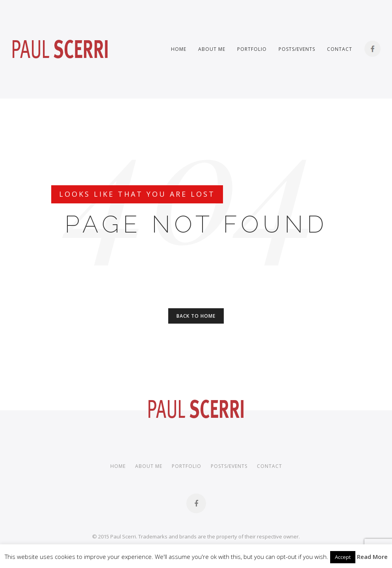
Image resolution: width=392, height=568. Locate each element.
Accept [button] (343, 557)
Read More (372, 557)
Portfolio (252, 49)
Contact (340, 49)
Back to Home (196, 316)
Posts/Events (297, 49)
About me (212, 49)
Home (179, 49)
